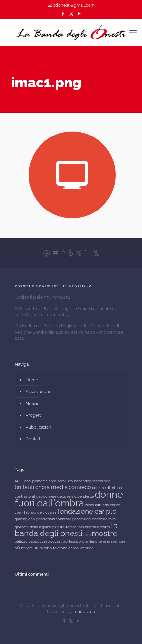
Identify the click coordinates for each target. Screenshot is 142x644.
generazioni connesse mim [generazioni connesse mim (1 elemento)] (94, 519)
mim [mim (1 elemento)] (87, 535)
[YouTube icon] (80, 14)
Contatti (33, 439)
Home (32, 380)
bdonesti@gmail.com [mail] (74, 5)
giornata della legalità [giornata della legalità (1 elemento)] (33, 527)
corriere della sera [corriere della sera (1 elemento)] (58, 496)
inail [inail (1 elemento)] (81, 527)
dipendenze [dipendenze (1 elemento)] (84, 496)
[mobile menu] (133, 33)
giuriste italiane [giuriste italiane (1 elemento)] (64, 527)
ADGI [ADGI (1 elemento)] (19, 481)
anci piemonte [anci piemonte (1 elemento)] (36, 481)
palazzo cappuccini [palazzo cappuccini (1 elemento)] (31, 541)
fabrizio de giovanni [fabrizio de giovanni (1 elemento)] (40, 512)
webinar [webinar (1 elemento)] (86, 548)
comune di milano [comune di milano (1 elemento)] (107, 488)
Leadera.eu (84, 612)
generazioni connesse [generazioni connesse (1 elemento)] (54, 519)
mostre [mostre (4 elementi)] (104, 533)
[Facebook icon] (63, 14)
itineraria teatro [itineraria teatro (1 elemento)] (98, 527)
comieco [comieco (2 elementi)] (80, 487)
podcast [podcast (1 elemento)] (55, 541)
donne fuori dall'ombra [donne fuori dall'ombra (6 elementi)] (69, 498)
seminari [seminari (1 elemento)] (105, 541)
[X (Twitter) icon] (71, 14)
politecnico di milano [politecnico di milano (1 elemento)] (80, 541)
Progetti (34, 415)
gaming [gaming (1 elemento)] (21, 519)
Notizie (33, 403)
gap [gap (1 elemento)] (32, 519)
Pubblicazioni (39, 427)
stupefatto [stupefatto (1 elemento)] (43, 548)
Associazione (39, 392)
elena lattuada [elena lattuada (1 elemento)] (97, 505)
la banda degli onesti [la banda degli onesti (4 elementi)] (66, 529)
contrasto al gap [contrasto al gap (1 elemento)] (29, 496)
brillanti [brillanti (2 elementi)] (25, 487)
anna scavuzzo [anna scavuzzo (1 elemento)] (61, 481)
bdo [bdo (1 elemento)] (107, 481)
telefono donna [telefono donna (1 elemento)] (66, 548)
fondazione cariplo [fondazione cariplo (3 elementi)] (87, 511)
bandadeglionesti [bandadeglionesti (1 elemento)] (88, 481)
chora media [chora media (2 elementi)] (51, 487)
